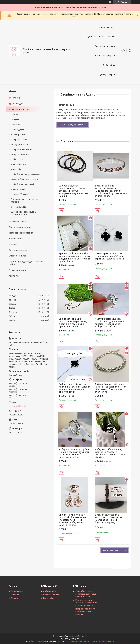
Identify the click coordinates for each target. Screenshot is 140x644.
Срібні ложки (17, 159)
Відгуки (13, 244)
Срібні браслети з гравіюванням (26, 174)
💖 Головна (14, 98)
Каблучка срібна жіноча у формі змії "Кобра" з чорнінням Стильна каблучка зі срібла (111, 453)
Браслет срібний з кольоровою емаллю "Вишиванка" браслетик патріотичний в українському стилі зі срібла (111, 191)
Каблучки (15, 120)
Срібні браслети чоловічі (22, 184)
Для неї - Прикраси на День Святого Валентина (23, 213)
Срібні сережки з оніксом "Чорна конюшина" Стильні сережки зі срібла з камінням (111, 256)
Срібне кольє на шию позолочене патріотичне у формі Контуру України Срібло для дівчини (73, 323)
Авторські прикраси (20, 154)
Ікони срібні (16, 169)
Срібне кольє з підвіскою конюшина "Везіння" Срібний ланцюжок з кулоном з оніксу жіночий (74, 388)
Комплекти (16, 125)
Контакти (14, 276)
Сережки (15, 115)
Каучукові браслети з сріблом (25, 179)
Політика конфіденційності (102, 641)
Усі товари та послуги (113, 550)
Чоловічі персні (18, 189)
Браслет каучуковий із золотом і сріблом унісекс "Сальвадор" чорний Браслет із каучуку (109, 519)
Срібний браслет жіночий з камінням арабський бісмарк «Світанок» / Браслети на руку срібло (110, 388)
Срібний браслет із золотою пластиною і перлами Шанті (86, 594)
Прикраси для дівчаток (22, 149)
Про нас (111, 37)
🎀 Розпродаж (16, 104)
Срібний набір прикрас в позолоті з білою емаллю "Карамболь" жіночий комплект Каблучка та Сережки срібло (73, 520)
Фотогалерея (16, 239)
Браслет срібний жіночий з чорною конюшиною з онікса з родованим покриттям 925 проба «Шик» (75, 257)
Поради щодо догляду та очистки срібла (26, 263)
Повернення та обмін (105, 46)
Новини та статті (17, 221)
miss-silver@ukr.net (17, 406)
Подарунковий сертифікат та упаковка (24, 201)
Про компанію (18, 591)
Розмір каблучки (17, 270)
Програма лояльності (20, 227)
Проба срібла (109, 65)
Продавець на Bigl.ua (70, 639)
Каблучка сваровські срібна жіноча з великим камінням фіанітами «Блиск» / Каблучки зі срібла (74, 453)
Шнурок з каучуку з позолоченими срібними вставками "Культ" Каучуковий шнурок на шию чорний (74, 191)
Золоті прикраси (18, 164)
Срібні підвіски (18, 130)
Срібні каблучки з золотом (74, 125)
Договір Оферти (107, 75)
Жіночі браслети (18, 135)
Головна (15, 595)
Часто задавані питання (21, 233)
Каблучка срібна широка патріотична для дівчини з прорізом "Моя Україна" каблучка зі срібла (110, 323)
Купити (61, 211)
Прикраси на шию (19, 140)
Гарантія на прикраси (105, 56)
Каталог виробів (106, 27)
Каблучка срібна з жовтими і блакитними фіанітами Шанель (86, 603)
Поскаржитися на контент (79, 641)
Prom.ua (84, 636)
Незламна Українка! (20, 194)
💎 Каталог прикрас (19, 109)
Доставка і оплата (96, 37)
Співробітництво (17, 256)
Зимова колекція (18, 207)
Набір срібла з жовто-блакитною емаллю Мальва (85, 611)
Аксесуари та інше (19, 145)
